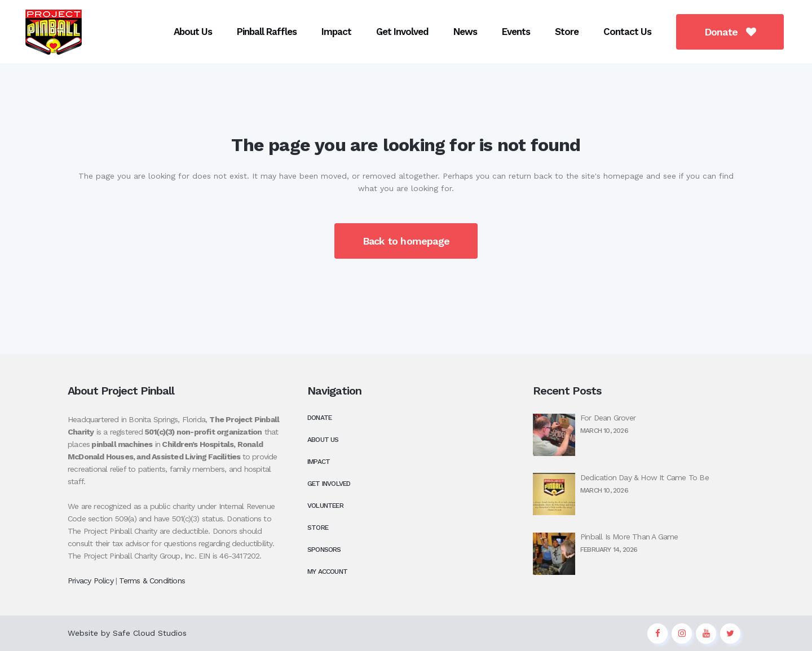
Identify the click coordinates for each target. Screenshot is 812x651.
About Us (323, 440)
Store (318, 528)
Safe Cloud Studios (150, 633)
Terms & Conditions (152, 581)
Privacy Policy (91, 581)
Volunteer (325, 506)
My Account (327, 572)
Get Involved (329, 484)
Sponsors (324, 550)
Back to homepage (406, 241)
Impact (319, 462)
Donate (720, 32)
